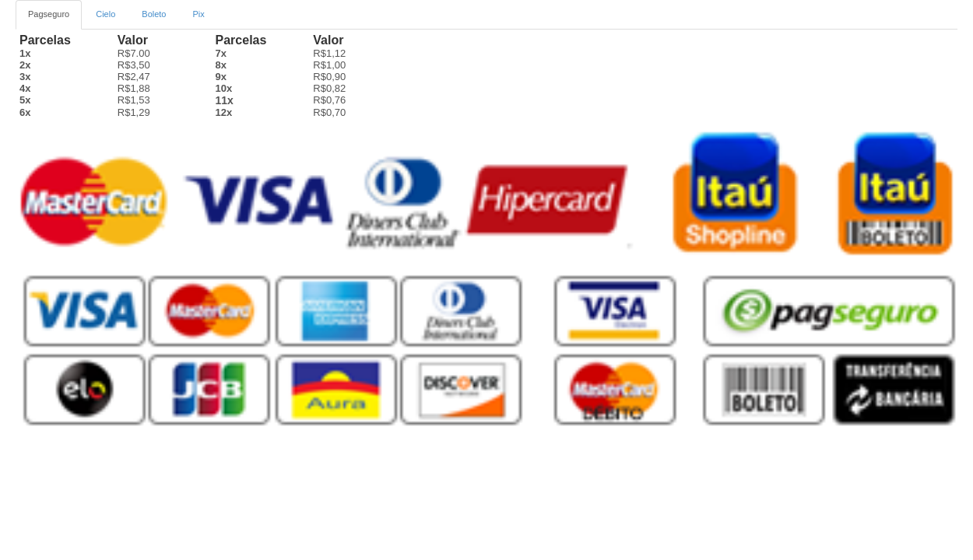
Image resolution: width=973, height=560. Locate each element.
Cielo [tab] (105, 14)
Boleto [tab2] (154, 14)
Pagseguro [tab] (49, 14)
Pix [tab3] (199, 14)
